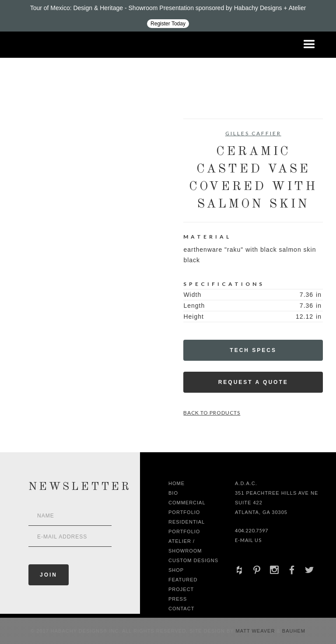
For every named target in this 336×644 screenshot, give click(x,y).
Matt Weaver (256, 631)
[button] (309, 45)
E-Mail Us (248, 540)
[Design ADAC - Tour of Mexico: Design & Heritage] (168, 16)
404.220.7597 (252, 530)
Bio (173, 493)
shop (176, 570)
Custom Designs (193, 560)
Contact (181, 609)
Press (178, 599)
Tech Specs (253, 350)
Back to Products (212, 413)
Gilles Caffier (253, 133)
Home (177, 483)
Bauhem (293, 631)
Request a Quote (253, 382)
